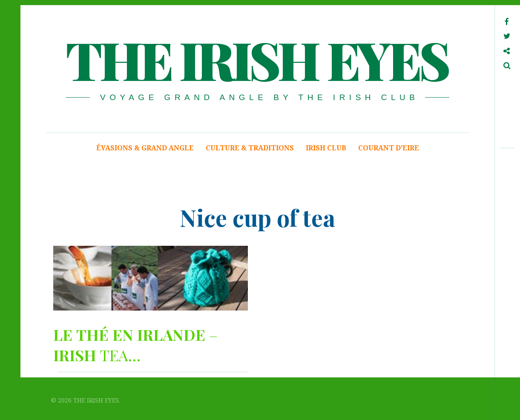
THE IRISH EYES (257, 59)
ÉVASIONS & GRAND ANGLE (145, 148)
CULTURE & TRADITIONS (250, 148)
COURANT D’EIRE (389, 148)
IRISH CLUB (326, 148)
